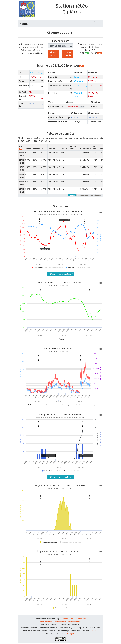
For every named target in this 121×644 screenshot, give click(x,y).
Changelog (71, 634)
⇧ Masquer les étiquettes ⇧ (61, 274)
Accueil (24, 24)
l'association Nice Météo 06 (74, 619)
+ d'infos (95, 631)
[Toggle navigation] (98, 24)
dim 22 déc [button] (68, 54)
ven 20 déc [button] (53, 54)
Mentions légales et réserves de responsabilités (60, 622)
